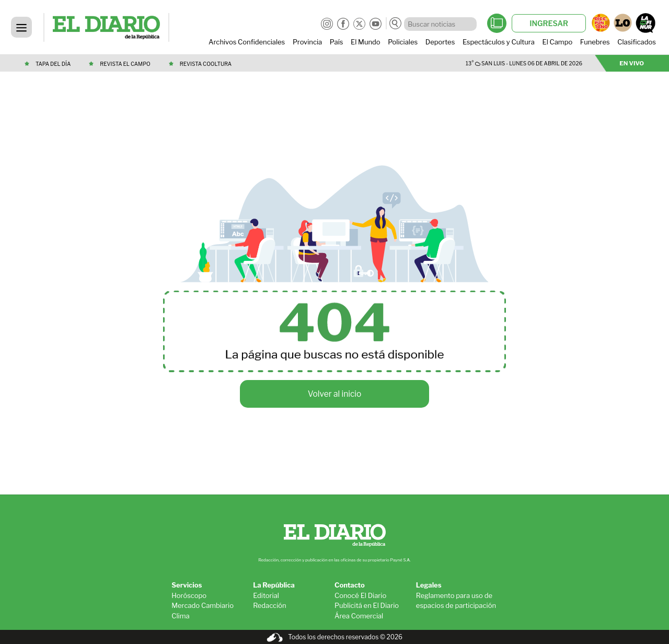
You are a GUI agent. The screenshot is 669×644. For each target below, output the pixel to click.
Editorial (266, 595)
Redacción (270, 605)
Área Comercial (359, 616)
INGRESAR (549, 23)
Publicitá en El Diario (367, 605)
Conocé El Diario (360, 595)
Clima (180, 616)
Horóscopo (189, 595)
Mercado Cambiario (203, 605)
